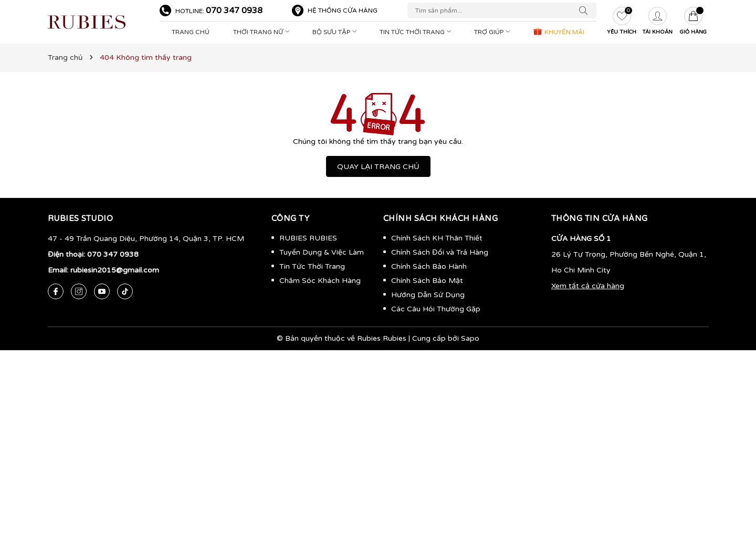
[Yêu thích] (622, 22)
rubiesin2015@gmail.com (115, 270)
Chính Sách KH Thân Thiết (437, 238)
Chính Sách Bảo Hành (429, 266)
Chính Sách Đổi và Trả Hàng (440, 252)
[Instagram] (79, 291)
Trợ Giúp (493, 32)
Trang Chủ (191, 32)
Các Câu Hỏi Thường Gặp (436, 309)
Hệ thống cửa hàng (343, 11)
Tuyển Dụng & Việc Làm (322, 252)
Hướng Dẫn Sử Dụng (428, 295)
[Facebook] (56, 291)
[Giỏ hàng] (693, 22)
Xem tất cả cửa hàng (588, 286)
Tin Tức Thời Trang (417, 32)
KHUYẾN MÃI (558, 31)
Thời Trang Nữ (262, 32)
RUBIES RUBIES (308, 238)
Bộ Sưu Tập (336, 32)
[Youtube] (102, 291)
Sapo (470, 338)
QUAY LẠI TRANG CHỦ (378, 167)
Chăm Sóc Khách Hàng (320, 281)
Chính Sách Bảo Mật (427, 281)
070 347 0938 (234, 11)
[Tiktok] (125, 291)
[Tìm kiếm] (586, 11)
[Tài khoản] (657, 22)
